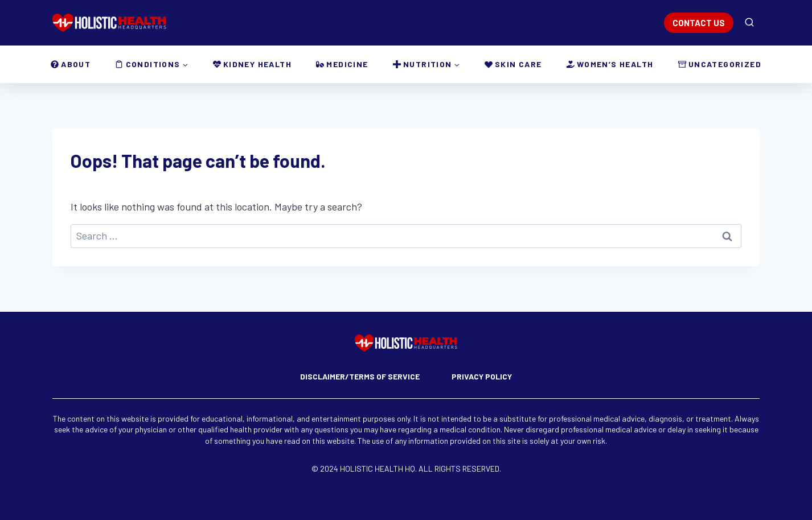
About (71, 64)
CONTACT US (699, 23)
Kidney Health (252, 64)
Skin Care (513, 64)
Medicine (342, 64)
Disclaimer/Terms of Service (360, 376)
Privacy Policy (482, 376)
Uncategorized (720, 64)
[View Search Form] (749, 23)
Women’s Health (610, 64)
